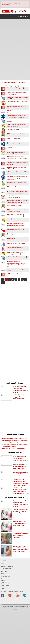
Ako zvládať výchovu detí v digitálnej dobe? (14, 457)
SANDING (15, 643)
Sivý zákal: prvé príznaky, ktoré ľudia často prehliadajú (21, 492)
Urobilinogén (11, 187)
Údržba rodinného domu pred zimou (16, 111)
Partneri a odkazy (5, 606)
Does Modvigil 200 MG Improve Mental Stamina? (15, 453)
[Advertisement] (15, 34)
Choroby (3, 613)
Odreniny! (10, 234)
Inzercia (3, 604)
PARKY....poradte (12, 138)
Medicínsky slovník (5, 618)
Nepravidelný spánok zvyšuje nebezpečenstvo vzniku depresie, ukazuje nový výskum (17, 158)
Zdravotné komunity (5, 620)
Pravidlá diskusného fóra (6, 602)
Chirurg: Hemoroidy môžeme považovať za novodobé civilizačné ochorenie (15, 225)
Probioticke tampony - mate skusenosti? (17, 106)
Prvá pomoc (4, 616)
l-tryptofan (9, 148)
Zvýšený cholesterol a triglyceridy (15, 182)
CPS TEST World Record (14, 248)
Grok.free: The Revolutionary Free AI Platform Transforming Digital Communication (17, 178)
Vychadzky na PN (12, 143)
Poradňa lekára (4, 621)
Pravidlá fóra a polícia (15, 88)
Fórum (2, 623)
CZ (8, 219)
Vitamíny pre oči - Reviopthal (14, 205)
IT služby (22, 642)
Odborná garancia (5, 599)
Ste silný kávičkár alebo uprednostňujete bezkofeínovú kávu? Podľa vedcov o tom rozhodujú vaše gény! (17, 263)
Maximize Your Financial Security (16, 257)
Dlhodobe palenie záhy (13, 134)
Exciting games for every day (15, 243)
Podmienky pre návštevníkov (7, 601)
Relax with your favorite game (15, 172)
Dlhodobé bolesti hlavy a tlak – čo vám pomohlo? (15, 447)
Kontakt (3, 607)
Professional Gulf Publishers (15, 229)
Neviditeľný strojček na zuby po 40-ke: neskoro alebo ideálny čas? (20, 401)
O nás (2, 598)
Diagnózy (3, 615)
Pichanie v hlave (13, 274)
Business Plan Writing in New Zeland (17, 102)
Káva (10, 239)
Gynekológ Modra (11, 129)
